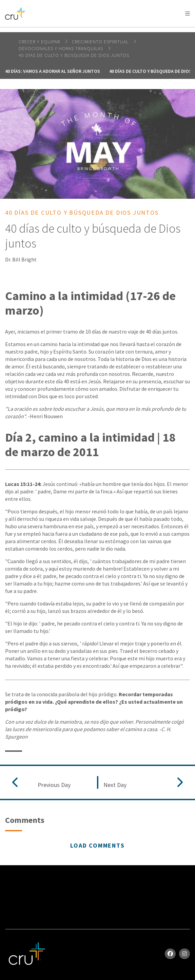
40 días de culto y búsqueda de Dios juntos (74, 55)
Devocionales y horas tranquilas (62, 48)
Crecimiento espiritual (101, 42)
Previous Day (54, 785)
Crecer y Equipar (40, 42)
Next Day (115, 785)
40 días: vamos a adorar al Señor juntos (53, 71)
